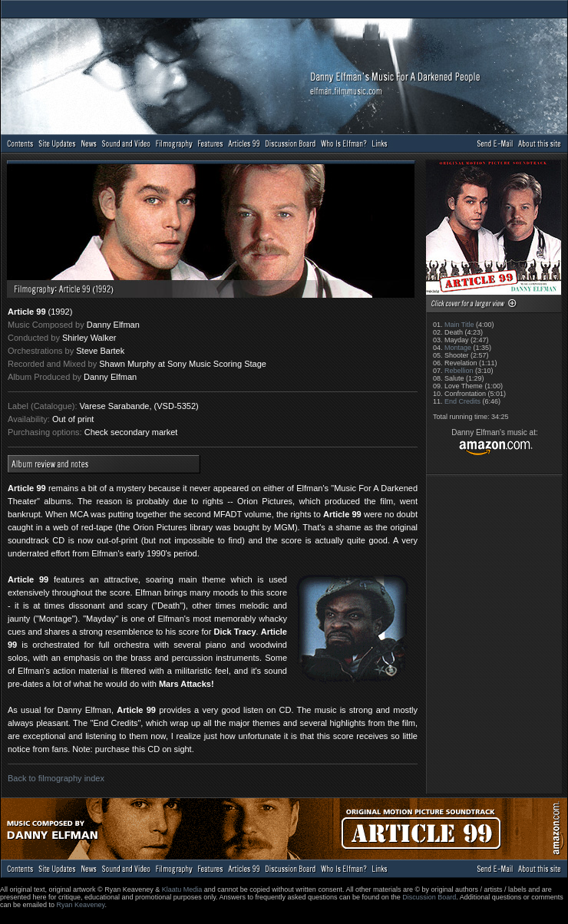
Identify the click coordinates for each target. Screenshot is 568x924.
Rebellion (459, 371)
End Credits (462, 401)
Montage (458, 348)
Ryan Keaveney (81, 905)
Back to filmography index (56, 778)
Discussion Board (429, 897)
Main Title (459, 325)
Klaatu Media (182, 889)
